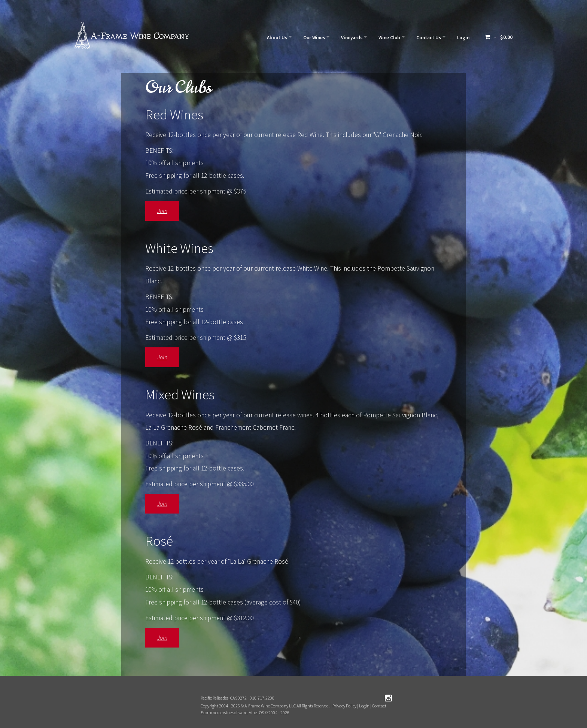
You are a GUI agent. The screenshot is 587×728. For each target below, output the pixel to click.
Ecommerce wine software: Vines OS (232, 712)
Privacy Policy (344, 706)
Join (162, 211)
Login (462, 37)
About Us (263, 37)
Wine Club (383, 37)
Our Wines (302, 37)
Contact (379, 706)
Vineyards (343, 37)
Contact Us (425, 37)
